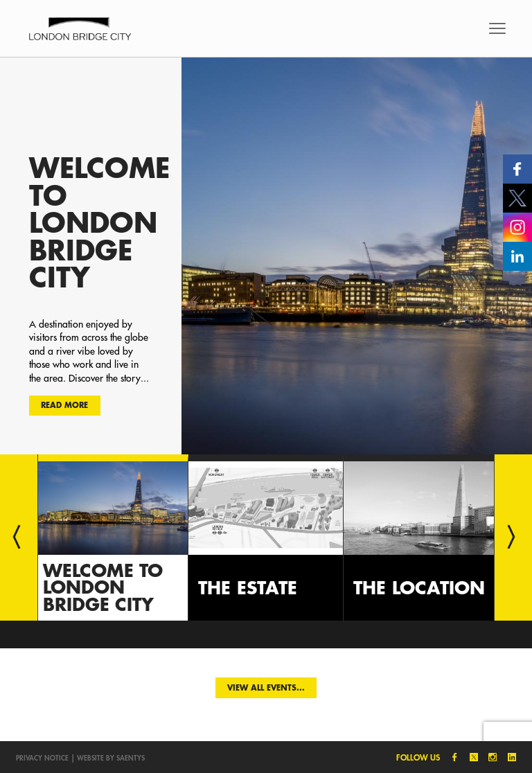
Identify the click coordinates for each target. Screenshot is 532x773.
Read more (64, 405)
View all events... (266, 687)
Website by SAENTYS (111, 758)
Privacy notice (42, 758)
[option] (266, 256)
